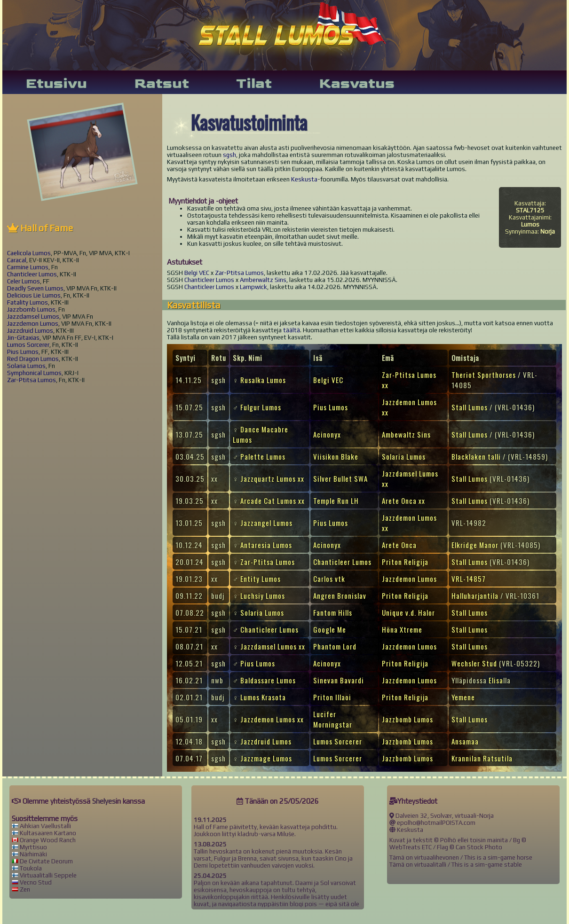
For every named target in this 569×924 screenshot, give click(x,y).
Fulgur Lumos (261, 407)
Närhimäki (33, 854)
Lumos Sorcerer (28, 345)
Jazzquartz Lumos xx (272, 478)
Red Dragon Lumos (33, 359)
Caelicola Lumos (29, 253)
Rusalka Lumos (263, 380)
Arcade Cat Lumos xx (273, 501)
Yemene (463, 697)
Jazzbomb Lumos (31, 309)
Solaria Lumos (26, 366)
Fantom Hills (333, 612)
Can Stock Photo (479, 847)
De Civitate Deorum (46, 861)
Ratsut (162, 84)
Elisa (496, 680)
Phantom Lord (335, 646)
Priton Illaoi (332, 697)
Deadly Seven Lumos (35, 288)
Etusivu (56, 84)
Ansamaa (465, 741)
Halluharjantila (475, 595)
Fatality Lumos (28, 302)
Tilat (254, 84)
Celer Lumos (24, 281)
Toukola (31, 868)
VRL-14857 (469, 579)
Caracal (17, 260)
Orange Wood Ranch (48, 840)
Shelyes (104, 801)
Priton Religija (405, 562)
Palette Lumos (263, 456)
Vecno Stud (36, 882)
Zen (25, 889)
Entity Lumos (261, 579)
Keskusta (304, 179)
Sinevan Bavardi (339, 680)
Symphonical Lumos (34, 373)
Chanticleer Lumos (32, 274)
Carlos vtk (329, 579)
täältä (292, 330)
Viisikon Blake (336, 456)
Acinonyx (327, 434)
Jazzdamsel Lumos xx (273, 646)
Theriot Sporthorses (484, 375)
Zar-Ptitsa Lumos (32, 380)
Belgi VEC (197, 273)
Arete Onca (399, 545)
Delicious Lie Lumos (34, 295)
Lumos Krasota (263, 697)
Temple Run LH (336, 501)
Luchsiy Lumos (263, 595)
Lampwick (253, 287)
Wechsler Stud (474, 663)
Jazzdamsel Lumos (33, 317)
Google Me (330, 629)
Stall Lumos (470, 407)
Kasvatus (357, 84)
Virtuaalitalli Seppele (48, 875)
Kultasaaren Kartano (48, 833)
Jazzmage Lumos (266, 758)
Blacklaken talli (476, 456)
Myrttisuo (33, 847)
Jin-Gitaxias (23, 338)
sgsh (229, 155)
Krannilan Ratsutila (482, 758)
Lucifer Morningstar (333, 719)
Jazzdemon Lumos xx (272, 719)
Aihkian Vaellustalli (45, 826)
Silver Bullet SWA (340, 478)
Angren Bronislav (340, 595)
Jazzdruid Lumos (30, 331)
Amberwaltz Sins (263, 280)
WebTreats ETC (411, 847)
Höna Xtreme (402, 629)
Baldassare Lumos (268, 680)
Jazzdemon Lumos (33, 324)
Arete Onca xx (403, 501)
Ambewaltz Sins (406, 434)
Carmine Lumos (28, 267)
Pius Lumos (23, 352)
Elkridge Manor (475, 545)
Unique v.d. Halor (408, 612)
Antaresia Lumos (266, 545)
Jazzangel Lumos (266, 523)
